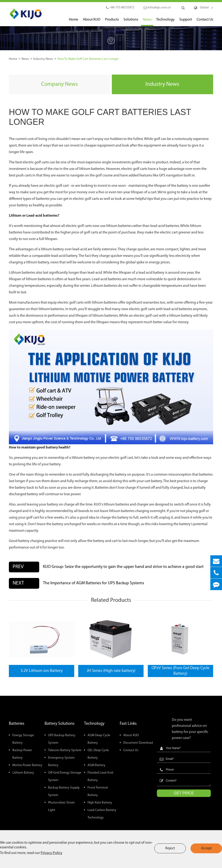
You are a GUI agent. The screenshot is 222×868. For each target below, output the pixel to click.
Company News (60, 84)
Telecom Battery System (65, 750)
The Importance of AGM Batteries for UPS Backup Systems (93, 583)
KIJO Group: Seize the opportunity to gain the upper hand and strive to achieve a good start (123, 567)
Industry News (43, 59)
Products (112, 22)
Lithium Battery (23, 773)
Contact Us (205, 22)
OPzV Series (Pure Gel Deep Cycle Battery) (180, 671)
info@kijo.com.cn (157, 8)
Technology (165, 22)
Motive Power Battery (27, 765)
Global (204, 8)
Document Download (138, 743)
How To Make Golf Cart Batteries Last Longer (88, 59)
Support (186, 22)
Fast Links (128, 724)
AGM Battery (96, 765)
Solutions (131, 22)
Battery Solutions (60, 724)
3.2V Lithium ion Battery (42, 671)
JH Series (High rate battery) (111, 671)
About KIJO (92, 22)
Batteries (17, 724)
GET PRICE (184, 793)
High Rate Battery (100, 803)
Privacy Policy (51, 853)
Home (74, 22)
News (147, 22)
